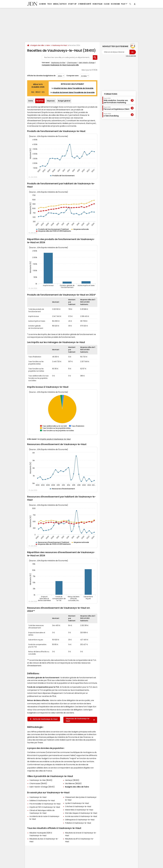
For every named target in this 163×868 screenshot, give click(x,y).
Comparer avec (72, 76)
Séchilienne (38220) (73, 783)
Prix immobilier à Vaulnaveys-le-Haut (45, 804)
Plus (124, 4)
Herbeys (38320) (72, 780)
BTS (43, 92)
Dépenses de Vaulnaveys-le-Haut (80, 720)
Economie (115, 4)
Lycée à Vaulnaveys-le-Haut (77, 803)
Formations (111, 94)
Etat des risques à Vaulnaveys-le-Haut (81, 813)
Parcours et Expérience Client (116, 108)
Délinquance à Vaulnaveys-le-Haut (80, 820)
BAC (33, 92)
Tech (49, 4)
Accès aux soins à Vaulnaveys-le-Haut (81, 816)
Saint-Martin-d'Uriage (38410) (42, 787)
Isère (48, 45)
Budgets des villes (38, 45)
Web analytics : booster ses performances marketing (116, 100)
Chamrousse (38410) (38, 783)
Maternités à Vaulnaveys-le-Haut (79, 810)
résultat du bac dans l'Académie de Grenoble (74, 88)
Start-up (72, 4)
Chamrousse (72, 63)
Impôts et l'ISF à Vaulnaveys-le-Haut (45, 807)
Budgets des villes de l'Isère (77, 787)
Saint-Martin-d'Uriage (87, 63)
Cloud (107, 4)
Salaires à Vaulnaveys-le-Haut (42, 800)
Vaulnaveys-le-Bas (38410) (41, 780)
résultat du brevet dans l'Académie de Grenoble (74, 92)
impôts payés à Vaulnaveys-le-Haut (55, 439)
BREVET (38, 92)
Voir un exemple (131, 56)
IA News (43, 4)
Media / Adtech (60, 4)
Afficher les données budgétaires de (41, 76)
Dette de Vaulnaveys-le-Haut (44, 719)
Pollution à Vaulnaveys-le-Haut (78, 823)
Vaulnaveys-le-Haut (60, 45)
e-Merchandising (111, 115)
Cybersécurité (85, 4)
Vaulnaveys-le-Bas (58, 63)
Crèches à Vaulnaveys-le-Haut (78, 806)
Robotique (98, 4)
